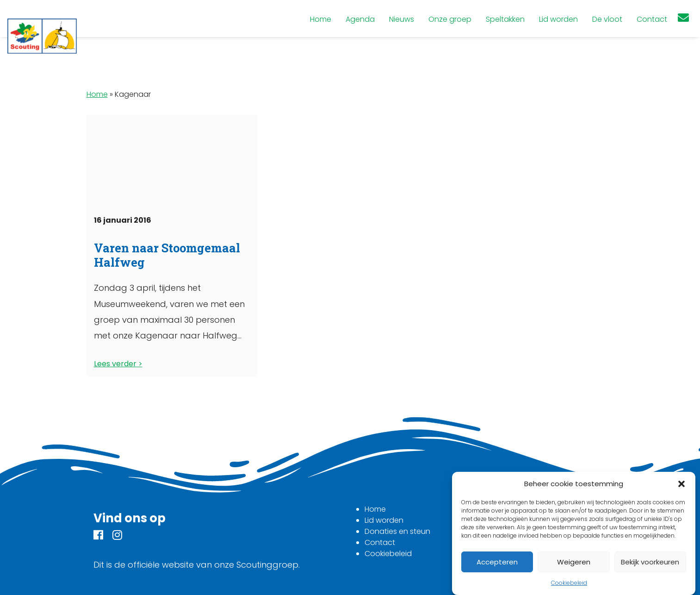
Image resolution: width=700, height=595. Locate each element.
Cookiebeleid (569, 583)
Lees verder (115, 364)
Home (97, 94)
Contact (380, 542)
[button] (681, 484)
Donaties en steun (397, 531)
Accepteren (497, 562)
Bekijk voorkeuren (650, 562)
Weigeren (574, 562)
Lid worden (384, 520)
